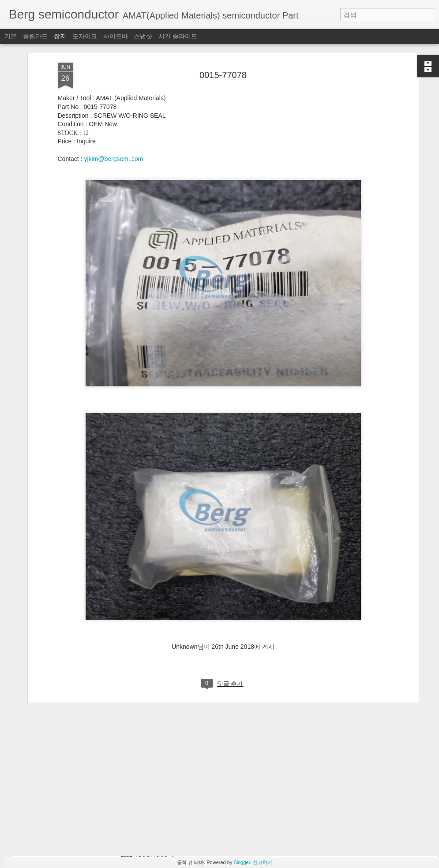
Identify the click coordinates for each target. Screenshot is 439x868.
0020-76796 (155, 758)
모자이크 (85, 36)
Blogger (242, 862)
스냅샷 (143, 36)
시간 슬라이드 (178, 36)
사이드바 (116, 36)
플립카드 (35, 36)
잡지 (60, 36)
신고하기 (263, 862)
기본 (11, 36)
